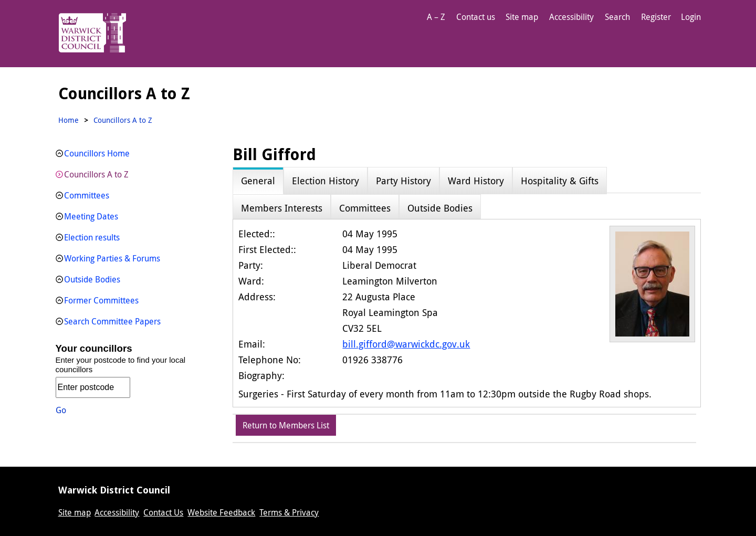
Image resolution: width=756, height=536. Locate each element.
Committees (87, 195)
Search (617, 17)
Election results (92, 237)
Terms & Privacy (289, 512)
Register (656, 17)
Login (691, 17)
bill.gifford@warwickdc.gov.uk (406, 344)
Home (69, 120)
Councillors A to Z (96, 174)
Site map (522, 17)
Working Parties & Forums (112, 258)
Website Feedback (221, 512)
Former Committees (101, 300)
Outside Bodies (92, 279)
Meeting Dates (91, 216)
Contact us (476, 17)
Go (61, 410)
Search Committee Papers (112, 321)
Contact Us (163, 512)
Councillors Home (97, 153)
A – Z (436, 17)
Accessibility (571, 17)
